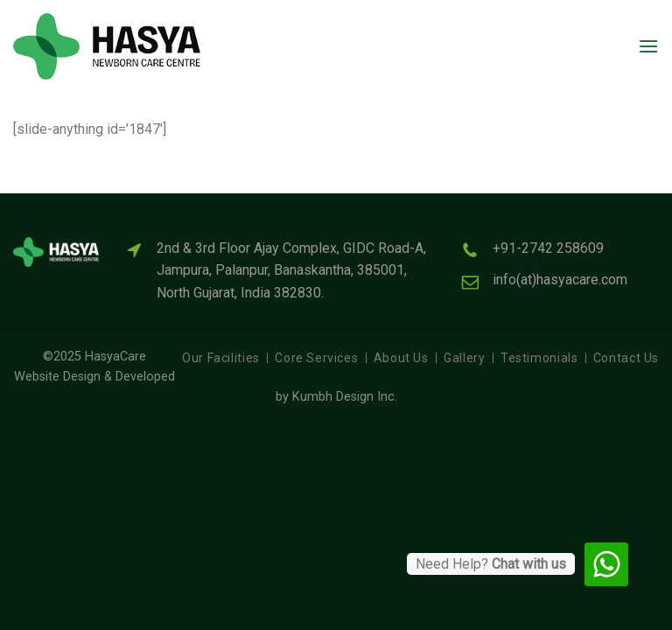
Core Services (316, 358)
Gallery (464, 358)
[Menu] (648, 46)
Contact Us (626, 358)
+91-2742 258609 (548, 248)
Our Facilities (221, 358)
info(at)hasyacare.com (560, 280)
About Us (401, 358)
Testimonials (539, 358)
